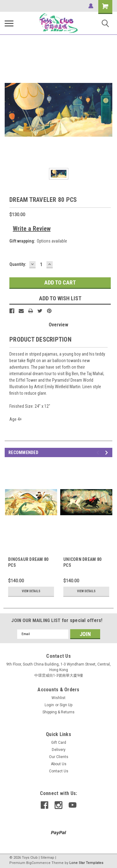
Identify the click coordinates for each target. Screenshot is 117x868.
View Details (31, 591)
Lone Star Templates (86, 863)
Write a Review (32, 229)
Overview (58, 325)
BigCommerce (38, 863)
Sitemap (47, 858)
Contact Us (59, 771)
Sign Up (66, 705)
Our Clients (59, 757)
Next (107, 453)
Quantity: (18, 264)
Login (49, 705)
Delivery (59, 750)
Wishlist (58, 698)
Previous (99, 453)
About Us (59, 764)
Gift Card (59, 743)
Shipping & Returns (58, 712)
